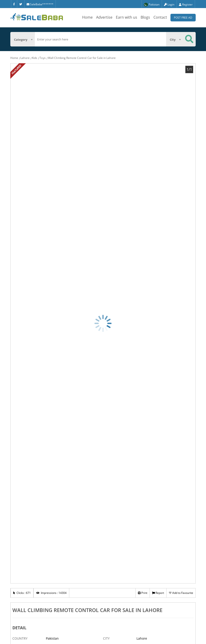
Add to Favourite (181, 593)
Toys (42, 58)
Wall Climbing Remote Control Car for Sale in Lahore (82, 58)
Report (158, 593)
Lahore (25, 58)
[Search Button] (189, 39)
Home (87, 17)
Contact (160, 17)
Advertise (104, 17)
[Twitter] (21, 4)
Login (169, 4)
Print (143, 593)
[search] (100, 39)
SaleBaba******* (40, 4)
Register (186, 4)
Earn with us (127, 17)
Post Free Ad (183, 18)
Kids (35, 58)
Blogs (145, 17)
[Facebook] (14, 4)
